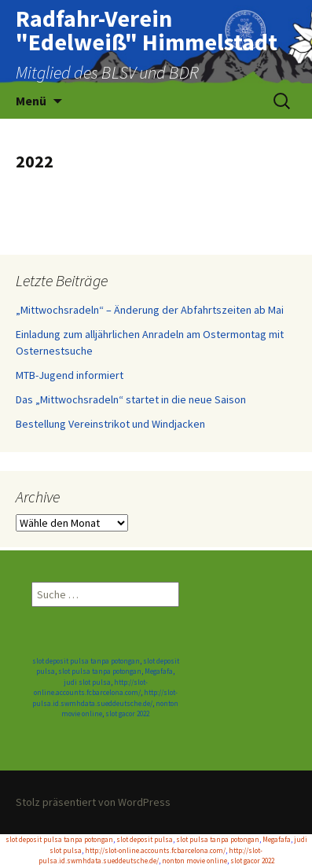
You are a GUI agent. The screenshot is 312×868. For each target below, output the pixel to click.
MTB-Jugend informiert (70, 375)
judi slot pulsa (87, 682)
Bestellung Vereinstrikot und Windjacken (110, 424)
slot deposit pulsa (145, 839)
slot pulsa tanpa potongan (100, 671)
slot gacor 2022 (127, 714)
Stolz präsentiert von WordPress (93, 802)
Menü (31, 101)
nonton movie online (195, 861)
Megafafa (159, 671)
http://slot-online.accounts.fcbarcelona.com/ (155, 850)
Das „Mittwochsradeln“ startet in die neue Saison (131, 399)
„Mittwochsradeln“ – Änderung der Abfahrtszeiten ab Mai (150, 310)
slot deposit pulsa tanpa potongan (86, 661)
